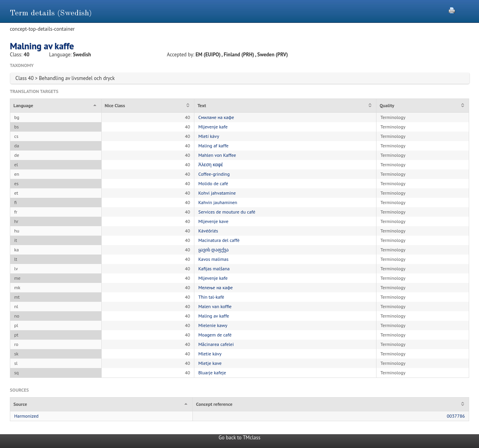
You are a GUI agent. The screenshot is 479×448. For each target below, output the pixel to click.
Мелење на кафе (215, 287)
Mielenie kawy (213, 325)
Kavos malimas (213, 259)
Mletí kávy (209, 136)
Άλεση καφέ (211, 165)
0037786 (456, 416)
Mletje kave (210, 363)
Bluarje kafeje (212, 373)
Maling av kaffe (214, 316)
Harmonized (26, 416)
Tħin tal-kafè (211, 297)
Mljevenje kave (213, 221)
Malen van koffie (215, 306)
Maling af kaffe (213, 146)
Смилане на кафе (216, 117)
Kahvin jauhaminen (218, 202)
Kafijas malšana (214, 269)
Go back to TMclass (240, 438)
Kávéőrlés (208, 231)
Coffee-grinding (214, 174)
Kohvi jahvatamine (217, 193)
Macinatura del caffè (219, 240)
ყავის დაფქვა (213, 250)
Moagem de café (215, 335)
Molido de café (213, 183)
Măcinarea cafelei (216, 344)
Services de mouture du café (227, 212)
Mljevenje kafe (213, 127)
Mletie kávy (210, 354)
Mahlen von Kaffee (217, 155)
